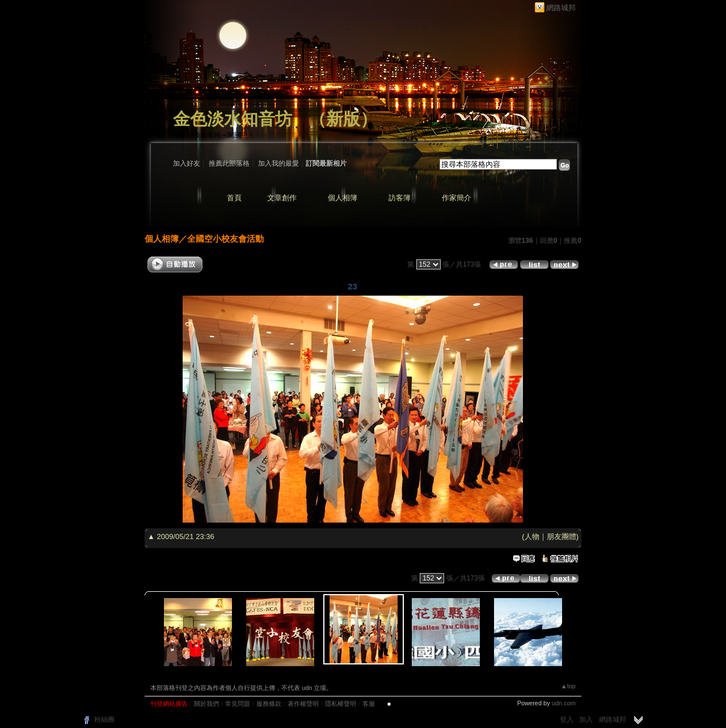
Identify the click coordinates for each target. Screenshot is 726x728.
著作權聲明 (303, 704)
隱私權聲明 (341, 704)
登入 (567, 719)
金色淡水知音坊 (233, 119)
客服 (369, 704)
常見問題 (238, 704)
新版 (343, 119)
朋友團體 (562, 536)
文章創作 (282, 198)
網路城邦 (561, 8)
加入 (586, 719)
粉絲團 (104, 719)
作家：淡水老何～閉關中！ (214, 135)
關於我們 (206, 704)
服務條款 (269, 704)
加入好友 (187, 163)
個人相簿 (343, 198)
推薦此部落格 (229, 163)
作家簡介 (457, 198)
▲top (568, 686)
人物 (532, 536)
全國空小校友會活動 (225, 239)
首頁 (234, 198)
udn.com (564, 703)
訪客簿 (400, 198)
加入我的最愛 (278, 163)
